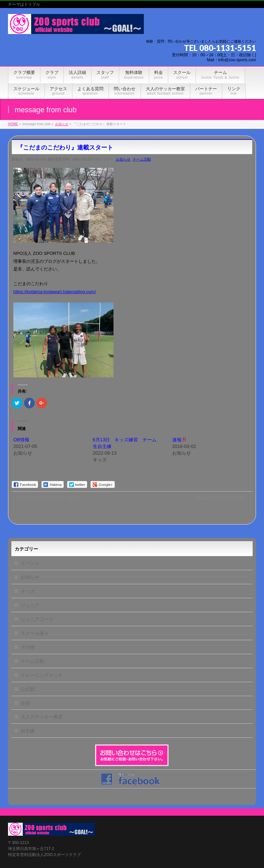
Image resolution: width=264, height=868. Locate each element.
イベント (30, 563)
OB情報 (21, 440)
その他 (28, 647)
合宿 (25, 703)
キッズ (28, 591)
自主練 (28, 731)
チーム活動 (142, 159)
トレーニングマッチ (42, 675)
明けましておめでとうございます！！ (48, 498)
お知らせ (123, 159)
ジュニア (30, 605)
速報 (179, 440)
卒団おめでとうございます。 (224, 498)
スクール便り (35, 633)
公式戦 (28, 689)
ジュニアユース (37, 619)
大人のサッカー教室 (42, 717)
